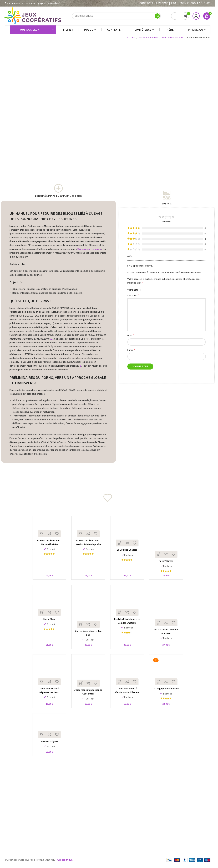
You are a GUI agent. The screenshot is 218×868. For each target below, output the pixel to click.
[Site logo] (33, 17)
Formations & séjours (195, 3)
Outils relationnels (149, 39)
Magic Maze (48, 624)
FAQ (174, 3)
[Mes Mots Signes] (48, 734)
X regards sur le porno (89, 251)
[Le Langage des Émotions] (168, 677)
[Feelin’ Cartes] (168, 540)
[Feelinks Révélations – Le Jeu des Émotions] (128, 606)
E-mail (131, 352)
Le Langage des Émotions (168, 695)
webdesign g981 (65, 862)
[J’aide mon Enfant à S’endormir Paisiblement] (128, 677)
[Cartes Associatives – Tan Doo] (88, 612)
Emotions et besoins (173, 39)
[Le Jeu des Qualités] (128, 535)
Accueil (132, 39)
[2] (80, 367)
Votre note (134, 291)
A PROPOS (162, 3)
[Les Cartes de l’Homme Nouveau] (168, 611)
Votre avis (133, 297)
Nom (131, 337)
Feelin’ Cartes (168, 565)
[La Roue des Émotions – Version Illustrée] (48, 530)
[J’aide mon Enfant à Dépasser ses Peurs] (48, 677)
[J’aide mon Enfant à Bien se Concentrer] (88, 678)
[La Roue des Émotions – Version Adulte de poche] (88, 530)
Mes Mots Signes (48, 749)
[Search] (116, 17)
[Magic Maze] (48, 606)
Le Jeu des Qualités (128, 553)
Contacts (146, 3)
